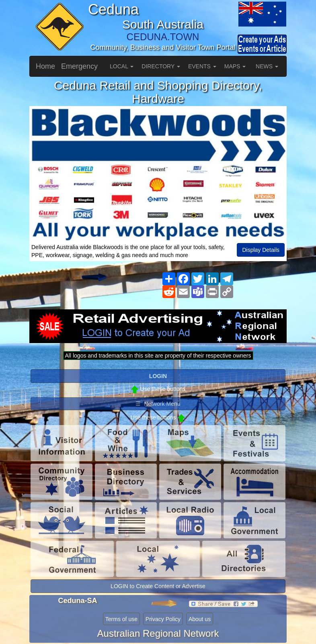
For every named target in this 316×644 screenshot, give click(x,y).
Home (45, 66)
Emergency (79, 66)
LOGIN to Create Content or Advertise (158, 586)
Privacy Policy (163, 619)
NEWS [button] (267, 66)
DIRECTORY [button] (161, 66)
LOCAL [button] (122, 66)
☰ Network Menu (158, 404)
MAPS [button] (235, 66)
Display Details (261, 250)
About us (200, 619)
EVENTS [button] (202, 66)
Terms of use (121, 619)
